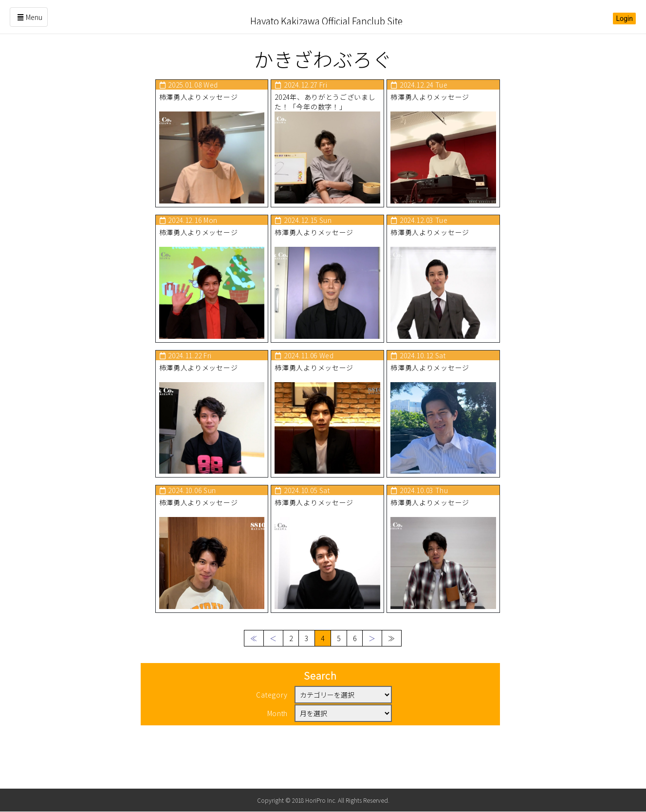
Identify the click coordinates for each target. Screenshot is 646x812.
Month (278, 752)
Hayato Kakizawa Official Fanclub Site (326, 17)
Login (624, 18)
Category (272, 733)
